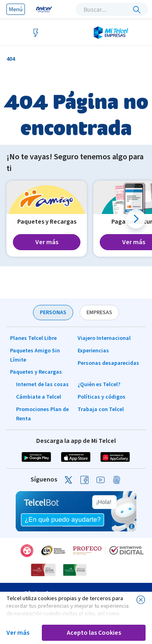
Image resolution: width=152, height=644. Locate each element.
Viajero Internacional (104, 338)
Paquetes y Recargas (36, 372)
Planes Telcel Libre (33, 338)
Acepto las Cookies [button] (94, 633)
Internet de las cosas (42, 385)
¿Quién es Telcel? (99, 385)
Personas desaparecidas (108, 363)
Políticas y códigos (102, 397)
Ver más (18, 633)
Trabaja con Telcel (101, 409)
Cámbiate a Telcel (39, 397)
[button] (136, 219)
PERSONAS (53, 313)
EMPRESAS (99, 313)
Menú (16, 9)
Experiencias (93, 351)
